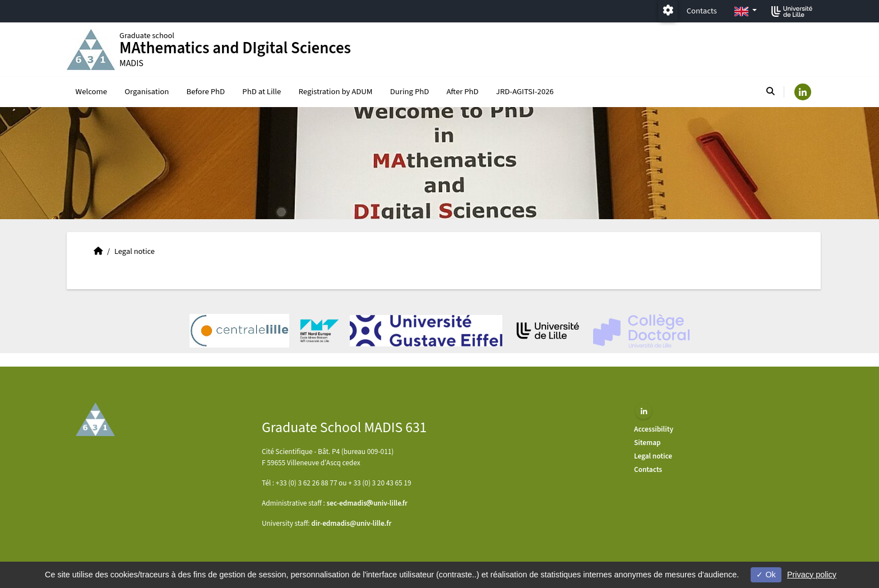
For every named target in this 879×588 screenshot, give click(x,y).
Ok (766, 575)
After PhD (463, 92)
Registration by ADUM (336, 92)
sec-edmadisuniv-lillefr (367, 503)
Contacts (702, 11)
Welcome (92, 92)
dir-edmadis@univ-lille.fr (351, 523)
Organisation (147, 92)
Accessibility (654, 429)
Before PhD (206, 92)
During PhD (410, 92)
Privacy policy (812, 575)
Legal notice (653, 456)
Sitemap (647, 443)
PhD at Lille (262, 92)
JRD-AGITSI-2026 (525, 92)
